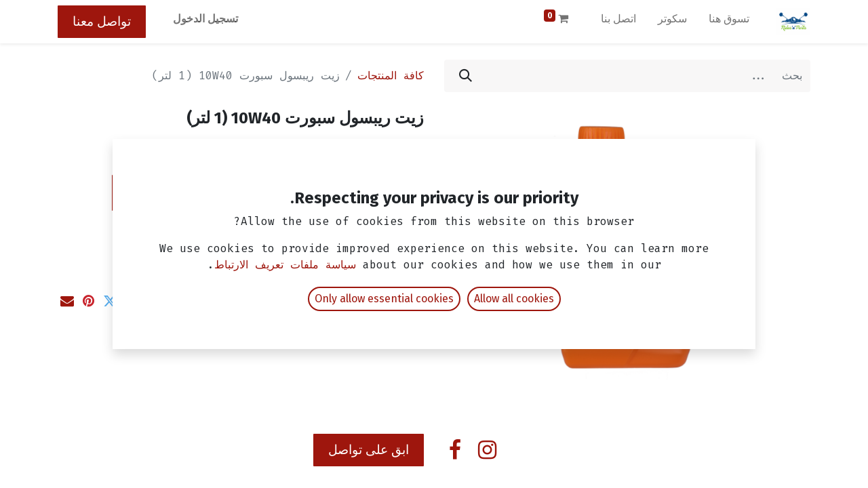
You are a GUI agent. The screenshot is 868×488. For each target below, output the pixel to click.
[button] (210, 193)
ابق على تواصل (369, 450)
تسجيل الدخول (205, 19)
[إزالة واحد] (406, 192)
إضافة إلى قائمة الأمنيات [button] (349, 231)
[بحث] (466, 76)
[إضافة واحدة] (332, 192)
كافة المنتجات (391, 76)
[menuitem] (729, 22)
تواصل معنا (102, 21)
